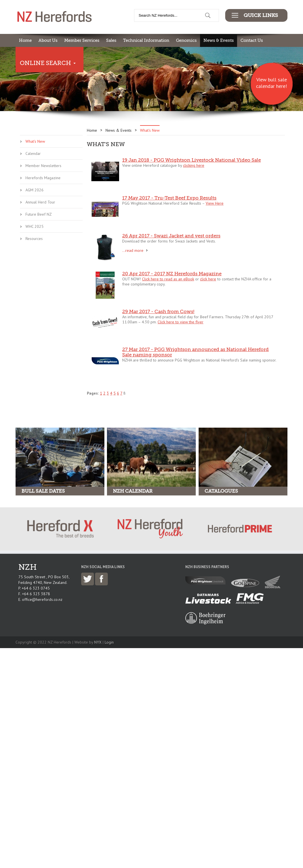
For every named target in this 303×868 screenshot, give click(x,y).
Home (25, 40)
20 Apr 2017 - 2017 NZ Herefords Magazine (172, 274)
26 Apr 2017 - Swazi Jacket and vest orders (171, 236)
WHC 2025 (35, 226)
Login (109, 642)
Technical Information (146, 40)
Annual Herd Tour (40, 202)
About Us (48, 40)
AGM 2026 (35, 190)
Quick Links (261, 15)
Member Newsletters (43, 166)
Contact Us (252, 40)
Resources (34, 239)
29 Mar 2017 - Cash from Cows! (158, 312)
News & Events (219, 40)
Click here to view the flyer (180, 322)
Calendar (33, 153)
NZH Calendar (133, 491)
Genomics (186, 40)
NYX (98, 642)
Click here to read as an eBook (168, 279)
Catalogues (221, 491)
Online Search (45, 63)
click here (208, 279)
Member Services (82, 40)
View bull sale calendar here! (271, 83)
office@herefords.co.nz (42, 599)
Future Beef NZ (39, 214)
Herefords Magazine (43, 178)
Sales (111, 40)
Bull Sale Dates (43, 491)
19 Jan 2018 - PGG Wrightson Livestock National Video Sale (192, 160)
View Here (215, 203)
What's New (35, 141)
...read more (133, 250)
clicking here (194, 165)
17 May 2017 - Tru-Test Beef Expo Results (169, 198)
